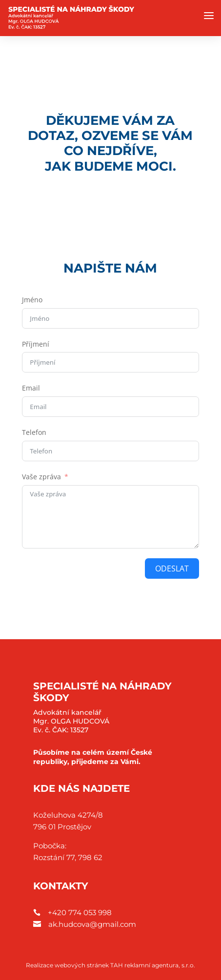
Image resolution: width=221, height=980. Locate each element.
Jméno (32, 300)
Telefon (34, 432)
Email (31, 388)
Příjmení (36, 344)
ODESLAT (172, 568)
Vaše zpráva (41, 477)
